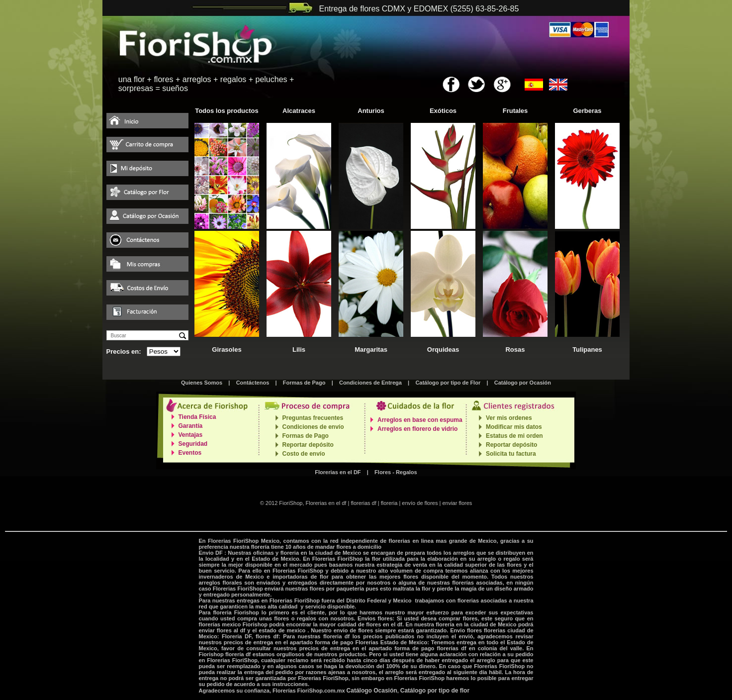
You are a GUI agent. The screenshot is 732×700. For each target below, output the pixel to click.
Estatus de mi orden (514, 436)
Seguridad (193, 444)
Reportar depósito (308, 445)
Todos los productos (227, 111)
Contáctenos (253, 383)
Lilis (299, 350)
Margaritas (371, 350)
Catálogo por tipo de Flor (448, 383)
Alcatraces (299, 111)
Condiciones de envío (313, 427)
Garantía (191, 426)
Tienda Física (197, 417)
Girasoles (227, 350)
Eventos (190, 453)
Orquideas (443, 350)
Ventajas (191, 435)
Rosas (515, 350)
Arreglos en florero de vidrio (417, 429)
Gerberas (587, 111)
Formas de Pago (304, 383)
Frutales (515, 111)
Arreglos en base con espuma (420, 420)
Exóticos (443, 111)
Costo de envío (304, 454)
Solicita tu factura (511, 454)
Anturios (371, 111)
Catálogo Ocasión (372, 691)
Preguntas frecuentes (313, 418)
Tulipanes (587, 350)
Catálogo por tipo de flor (435, 691)
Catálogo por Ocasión (523, 383)
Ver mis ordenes (509, 418)
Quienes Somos (202, 383)
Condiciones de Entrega (370, 383)
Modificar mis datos (514, 427)
